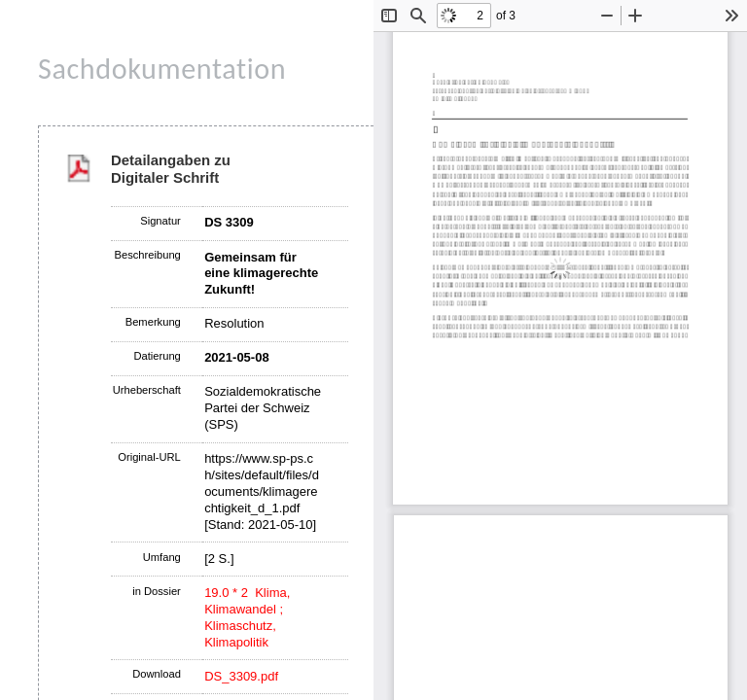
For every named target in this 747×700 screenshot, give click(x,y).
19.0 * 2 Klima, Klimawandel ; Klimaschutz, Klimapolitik (247, 617)
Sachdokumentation (162, 69)
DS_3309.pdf (241, 676)
